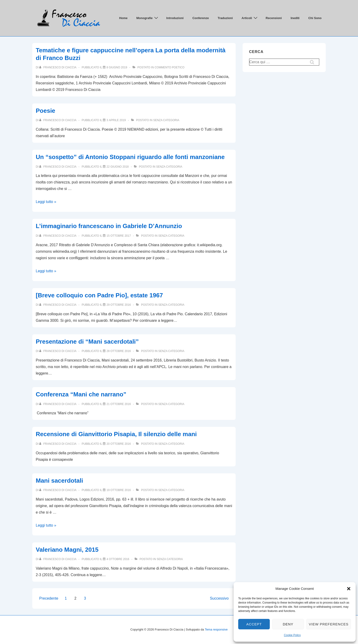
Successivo (219, 598)
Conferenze (201, 18)
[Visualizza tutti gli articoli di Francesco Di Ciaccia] (58, 67)
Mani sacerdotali (59, 481)
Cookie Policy (292, 635)
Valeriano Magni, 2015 (67, 550)
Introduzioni (175, 18)
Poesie (46, 111)
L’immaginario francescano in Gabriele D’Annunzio (109, 226)
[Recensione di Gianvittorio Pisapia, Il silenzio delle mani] (119, 444)
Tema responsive (216, 629)
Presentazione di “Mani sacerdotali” (87, 342)
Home (123, 18)
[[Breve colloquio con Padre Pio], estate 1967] (119, 305)
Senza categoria (166, 120)
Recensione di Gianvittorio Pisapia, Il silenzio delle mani (116, 434)
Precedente (49, 598)
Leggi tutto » (46, 202)
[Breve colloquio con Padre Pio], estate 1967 (99, 295)
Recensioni (274, 18)
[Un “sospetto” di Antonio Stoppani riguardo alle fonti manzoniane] (118, 167)
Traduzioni (225, 18)
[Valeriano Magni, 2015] (118, 559)
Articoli (250, 18)
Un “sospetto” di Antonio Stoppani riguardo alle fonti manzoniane (130, 157)
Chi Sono (315, 18)
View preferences (329, 624)
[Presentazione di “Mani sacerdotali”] (119, 351)
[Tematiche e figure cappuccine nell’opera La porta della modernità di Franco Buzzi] (117, 67)
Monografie (148, 18)
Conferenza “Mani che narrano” (81, 394)
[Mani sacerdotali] (119, 490)
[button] (349, 589)
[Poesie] (116, 120)
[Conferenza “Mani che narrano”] (119, 404)
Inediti (295, 18)
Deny (288, 624)
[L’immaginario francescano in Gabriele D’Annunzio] (119, 236)
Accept (254, 624)
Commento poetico (169, 67)
